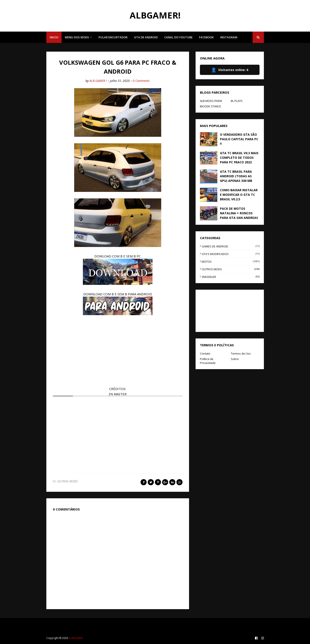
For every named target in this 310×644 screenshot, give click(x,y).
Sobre (235, 359)
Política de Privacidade (208, 361)
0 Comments (141, 81)
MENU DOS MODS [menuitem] (77, 37)
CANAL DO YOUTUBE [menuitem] (178, 37)
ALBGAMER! (155, 15)
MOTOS (230, 262)
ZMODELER (230, 277)
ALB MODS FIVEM (211, 101)
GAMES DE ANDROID (230, 246)
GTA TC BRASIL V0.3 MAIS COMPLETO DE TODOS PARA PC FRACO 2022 (239, 158)
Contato (205, 353)
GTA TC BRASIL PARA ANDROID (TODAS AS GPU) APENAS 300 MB (236, 176)
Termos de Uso (241, 353)
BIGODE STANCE (210, 106)
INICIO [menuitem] (54, 37)
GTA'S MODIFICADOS (230, 254)
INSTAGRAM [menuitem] (229, 37)
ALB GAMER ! (98, 81)
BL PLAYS (237, 101)
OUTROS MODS (67, 481)
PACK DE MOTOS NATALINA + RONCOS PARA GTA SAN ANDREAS (239, 213)
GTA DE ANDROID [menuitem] (146, 37)
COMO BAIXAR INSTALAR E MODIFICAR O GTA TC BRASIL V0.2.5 (239, 195)
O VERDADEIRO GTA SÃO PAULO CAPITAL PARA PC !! (239, 139)
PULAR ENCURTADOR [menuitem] (113, 37)
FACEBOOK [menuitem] (206, 37)
